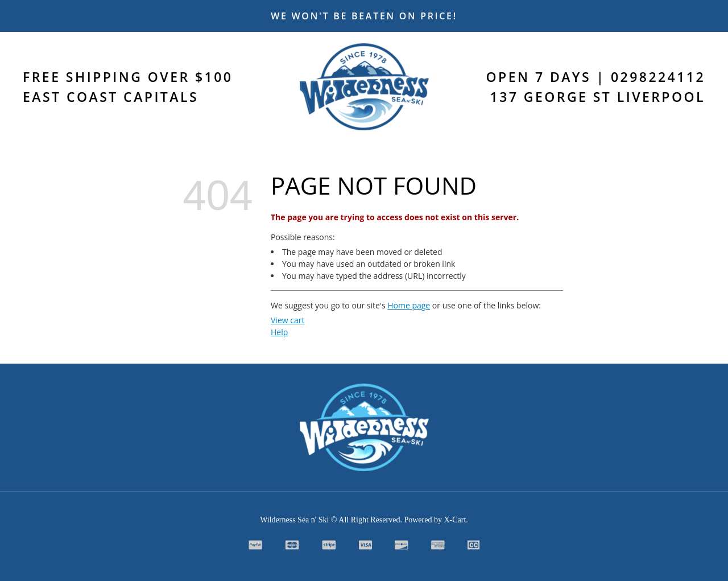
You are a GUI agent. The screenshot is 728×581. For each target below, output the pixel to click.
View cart (288, 320)
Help (279, 332)
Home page (409, 305)
